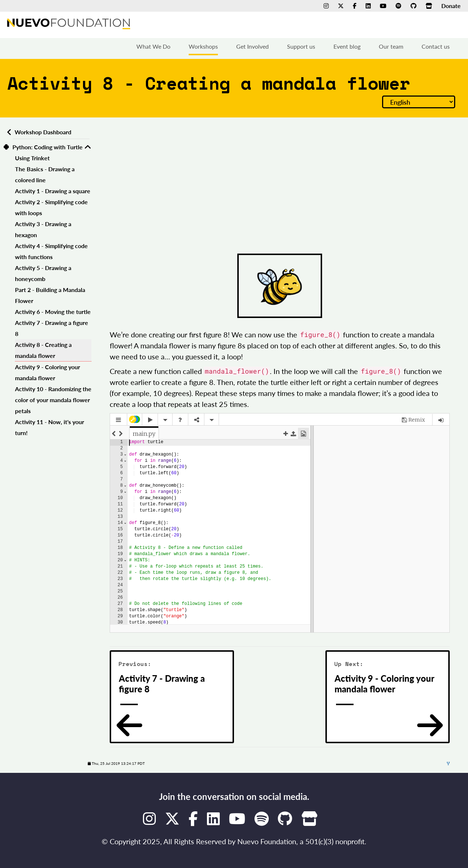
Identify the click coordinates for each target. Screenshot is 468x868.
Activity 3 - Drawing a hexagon (43, 229)
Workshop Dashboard (43, 132)
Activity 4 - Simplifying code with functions (51, 251)
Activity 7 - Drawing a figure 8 (52, 328)
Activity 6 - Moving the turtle (53, 312)
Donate (451, 6)
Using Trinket (32, 158)
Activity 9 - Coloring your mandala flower (48, 372)
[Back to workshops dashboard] (8, 132)
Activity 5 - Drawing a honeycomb (43, 273)
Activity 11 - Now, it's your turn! (50, 427)
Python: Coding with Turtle (48, 147)
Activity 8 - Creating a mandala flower (43, 350)
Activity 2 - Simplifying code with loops (51, 207)
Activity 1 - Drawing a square (53, 191)
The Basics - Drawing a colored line (45, 174)
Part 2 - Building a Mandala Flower (50, 295)
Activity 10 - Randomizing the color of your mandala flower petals (53, 400)
